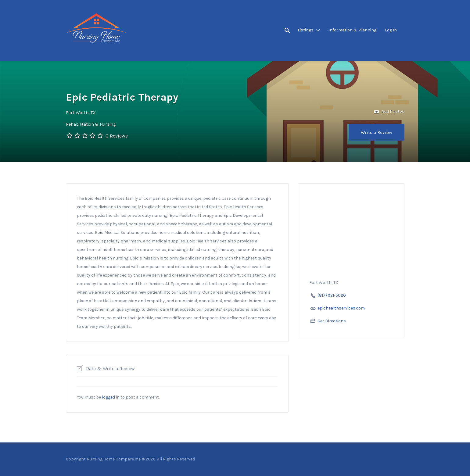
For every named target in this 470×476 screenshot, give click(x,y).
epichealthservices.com (341, 308)
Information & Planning (352, 30)
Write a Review (377, 132)
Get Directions (332, 321)
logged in (111, 397)
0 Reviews (117, 136)
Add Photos (389, 112)
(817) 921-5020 (332, 295)
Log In (391, 30)
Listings (306, 30)
